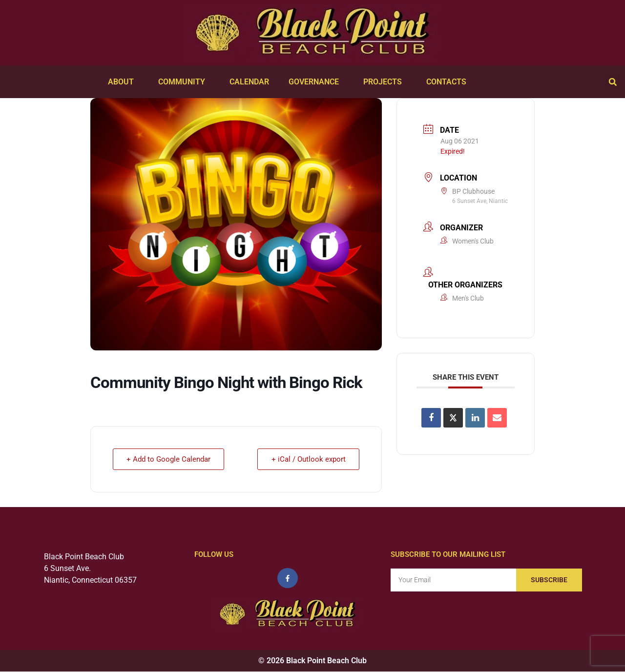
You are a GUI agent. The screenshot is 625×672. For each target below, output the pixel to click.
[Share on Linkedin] (475, 418)
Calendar (249, 82)
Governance (316, 82)
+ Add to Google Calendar (169, 459)
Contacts (449, 82)
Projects (385, 82)
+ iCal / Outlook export (308, 459)
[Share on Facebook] (431, 418)
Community (184, 82)
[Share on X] (453, 418)
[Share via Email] (497, 418)
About (123, 82)
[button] (613, 82)
